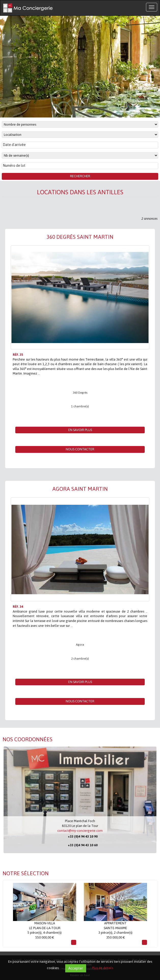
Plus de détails (103, 968)
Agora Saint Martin (80, 489)
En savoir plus (80, 430)
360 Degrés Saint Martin (80, 237)
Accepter (76, 968)
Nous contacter (80, 449)
